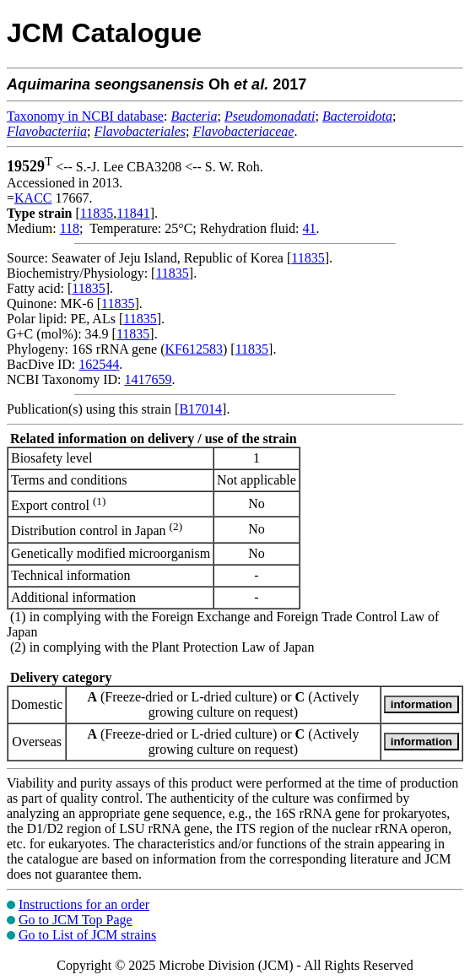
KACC (33, 198)
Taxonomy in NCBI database (85, 116)
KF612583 (194, 349)
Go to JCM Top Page (76, 920)
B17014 (200, 409)
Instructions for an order (84, 904)
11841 (133, 213)
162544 (99, 364)
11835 (97, 213)
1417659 (148, 379)
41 (310, 228)
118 (70, 228)
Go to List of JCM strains (87, 935)
